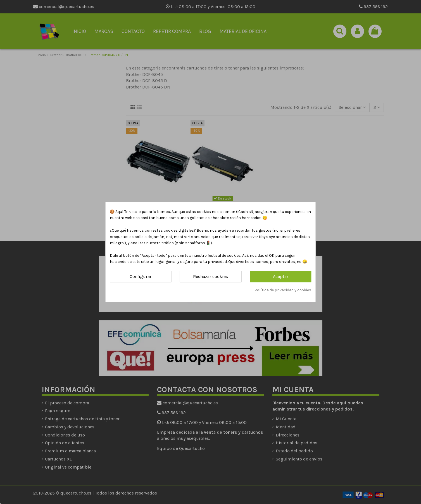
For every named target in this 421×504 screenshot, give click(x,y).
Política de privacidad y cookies (283, 290)
